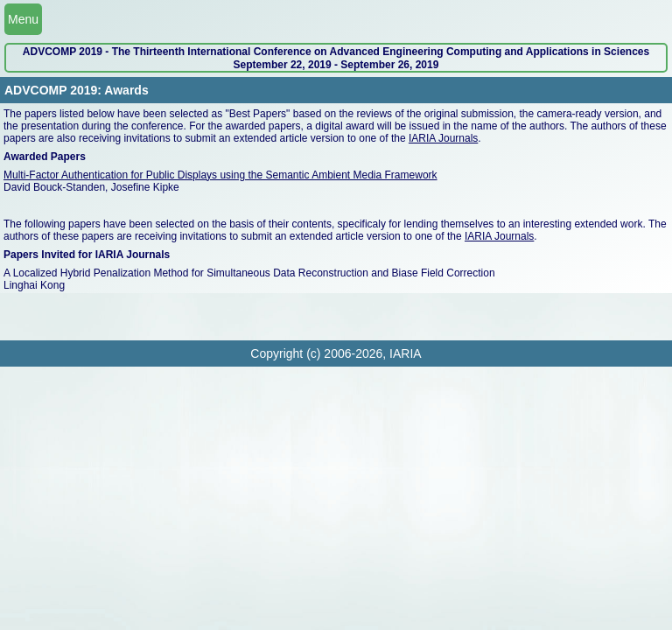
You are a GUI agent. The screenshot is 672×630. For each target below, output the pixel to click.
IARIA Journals (443, 138)
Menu (23, 19)
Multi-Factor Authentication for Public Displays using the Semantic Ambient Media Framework (220, 175)
